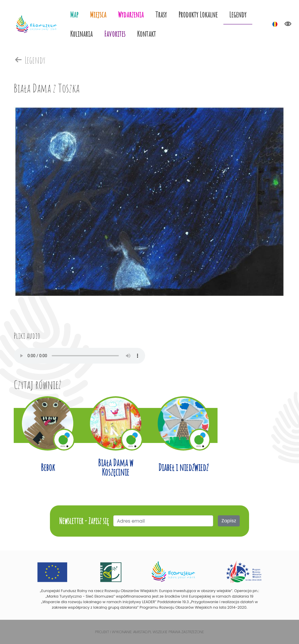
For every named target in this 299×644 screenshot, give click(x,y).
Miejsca (98, 14)
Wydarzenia (131, 14)
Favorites (115, 34)
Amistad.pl (142, 632)
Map (74, 14)
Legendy (238, 14)
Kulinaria (81, 34)
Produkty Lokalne (198, 14)
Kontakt (146, 34)
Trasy (161, 14)
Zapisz (229, 521)
